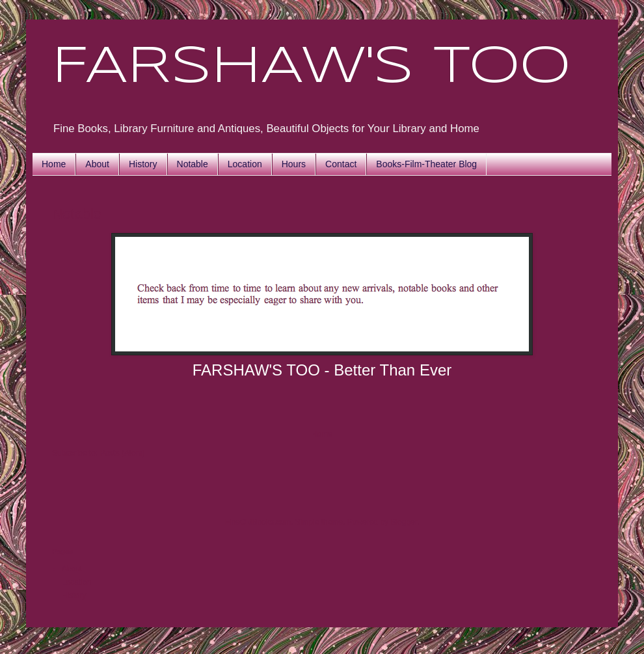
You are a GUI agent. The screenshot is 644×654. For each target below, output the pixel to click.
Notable (193, 164)
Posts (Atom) (122, 453)
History (143, 164)
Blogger (404, 522)
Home (54, 164)
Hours (294, 164)
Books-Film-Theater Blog (426, 164)
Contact (341, 164)
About (97, 164)
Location (245, 164)
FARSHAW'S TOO (311, 68)
